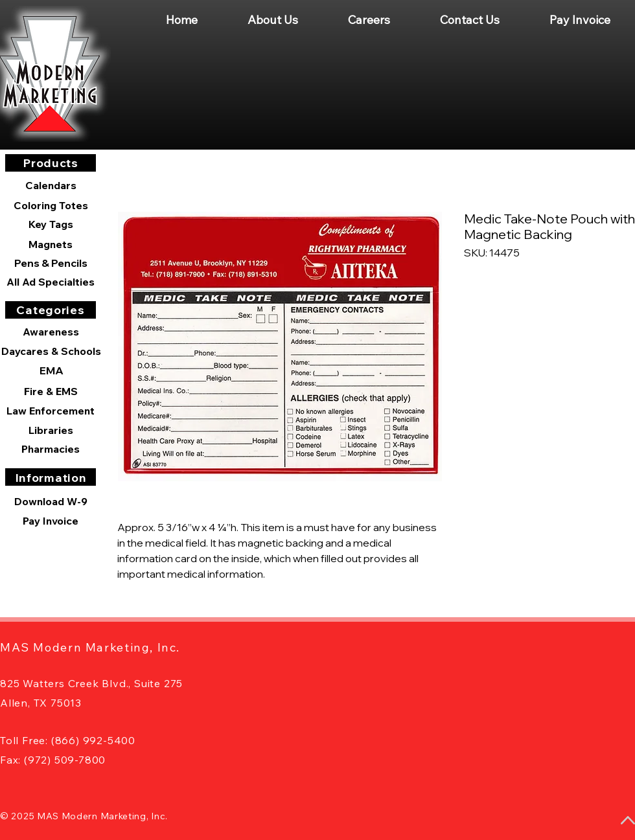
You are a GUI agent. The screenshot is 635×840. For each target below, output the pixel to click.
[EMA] (51, 370)
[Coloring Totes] (51, 205)
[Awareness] (51, 332)
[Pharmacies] (51, 449)
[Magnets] (51, 244)
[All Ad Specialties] (51, 282)
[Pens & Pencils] (51, 263)
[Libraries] (51, 430)
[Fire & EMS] (51, 391)
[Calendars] (51, 186)
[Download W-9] (51, 501)
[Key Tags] (51, 224)
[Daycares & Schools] (51, 351)
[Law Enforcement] (51, 411)
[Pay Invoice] (51, 521)
